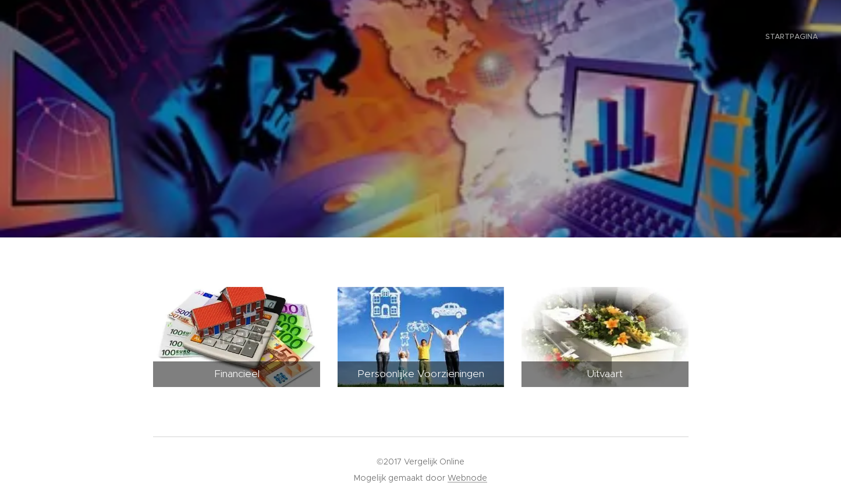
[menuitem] (816, 38)
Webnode (467, 478)
